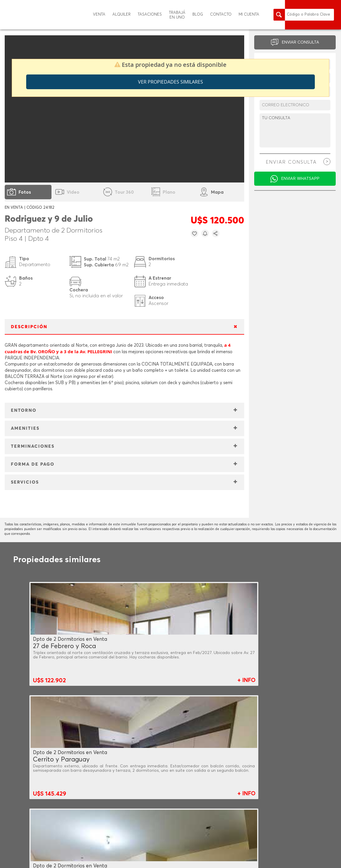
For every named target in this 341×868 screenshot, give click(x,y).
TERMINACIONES (33, 446)
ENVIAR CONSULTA (301, 42)
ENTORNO (24, 410)
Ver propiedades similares (170, 82)
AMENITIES (25, 428)
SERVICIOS (25, 482)
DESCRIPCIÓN (29, 327)
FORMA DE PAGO (33, 464)
